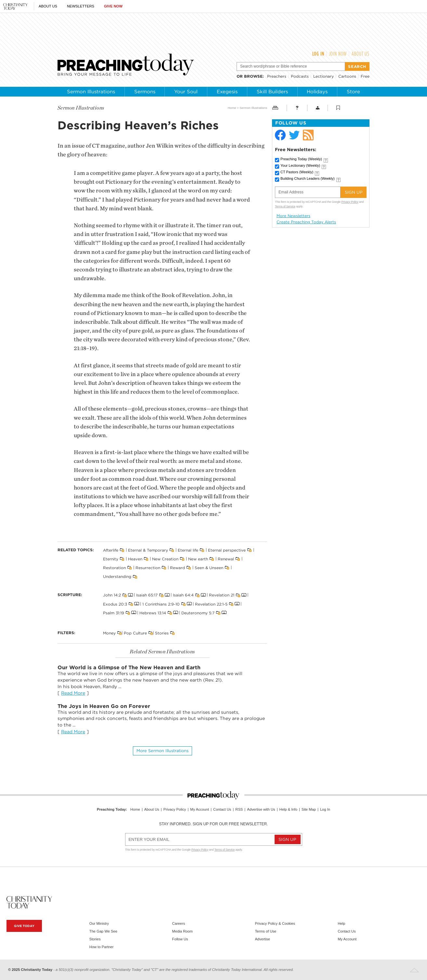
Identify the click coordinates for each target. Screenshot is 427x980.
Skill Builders (272, 92)
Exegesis (227, 92)
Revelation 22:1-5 (211, 604)
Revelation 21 (222, 595)
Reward (177, 568)
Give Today (24, 926)
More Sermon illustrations (162, 751)
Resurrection (148, 568)
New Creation (165, 559)
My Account (200, 809)
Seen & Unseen (209, 568)
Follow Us (180, 939)
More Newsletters (293, 216)
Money (109, 633)
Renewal (226, 559)
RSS (239, 809)
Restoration (114, 568)
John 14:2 (112, 595)
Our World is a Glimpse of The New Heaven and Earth (129, 667)
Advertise (262, 939)
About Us (48, 6)
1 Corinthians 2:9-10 (161, 604)
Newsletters (81, 6)
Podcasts (300, 76)
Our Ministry (99, 923)
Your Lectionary (300, 165)
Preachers (277, 76)
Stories (162, 633)
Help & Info (288, 809)
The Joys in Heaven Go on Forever (104, 706)
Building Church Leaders (308, 178)
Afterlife (111, 550)
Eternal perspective (227, 550)
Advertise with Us (261, 809)
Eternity (111, 559)
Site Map (309, 809)
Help (341, 923)
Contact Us (222, 809)
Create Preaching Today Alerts (306, 222)
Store (353, 92)
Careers (179, 923)
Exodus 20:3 (115, 604)
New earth (198, 559)
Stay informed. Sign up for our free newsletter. (213, 824)
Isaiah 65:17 (147, 595)
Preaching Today (301, 159)
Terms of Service (285, 206)
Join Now (338, 54)
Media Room (182, 931)
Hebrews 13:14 (153, 613)
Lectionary (323, 76)
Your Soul (186, 92)
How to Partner (102, 947)
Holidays (317, 92)
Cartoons (347, 76)
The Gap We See (103, 931)
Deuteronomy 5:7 (198, 613)
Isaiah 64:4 (183, 595)
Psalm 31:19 (114, 613)
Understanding (117, 576)
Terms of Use (265, 931)
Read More (73, 693)
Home (232, 108)
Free (365, 76)
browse (253, 76)
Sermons (145, 92)
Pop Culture (135, 633)
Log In (318, 54)
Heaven (135, 559)
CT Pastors (297, 172)
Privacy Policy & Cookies (275, 923)
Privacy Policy (350, 202)
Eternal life (188, 550)
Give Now (113, 6)
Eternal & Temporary (148, 550)
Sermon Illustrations (91, 92)
